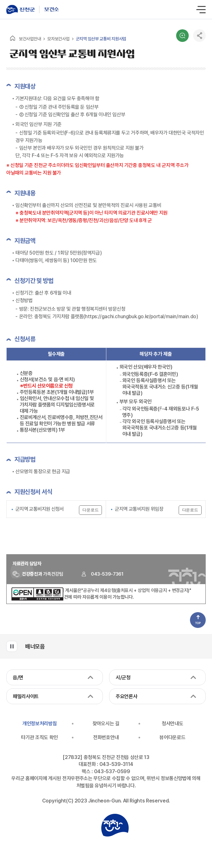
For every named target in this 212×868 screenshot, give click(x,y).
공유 (199, 36)
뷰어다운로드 (172, 737)
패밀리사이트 (26, 696)
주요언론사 (126, 696)
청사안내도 (172, 724)
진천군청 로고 (115, 825)
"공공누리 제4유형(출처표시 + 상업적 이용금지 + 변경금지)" (136, 590)
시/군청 (123, 678)
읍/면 (18, 678)
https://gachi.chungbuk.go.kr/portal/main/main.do (141, 316)
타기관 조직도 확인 (39, 737)
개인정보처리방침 (39, 724)
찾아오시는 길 (106, 724)
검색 (182, 36)
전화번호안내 (106, 737)
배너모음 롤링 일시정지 (12, 646)
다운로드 (90, 510)
